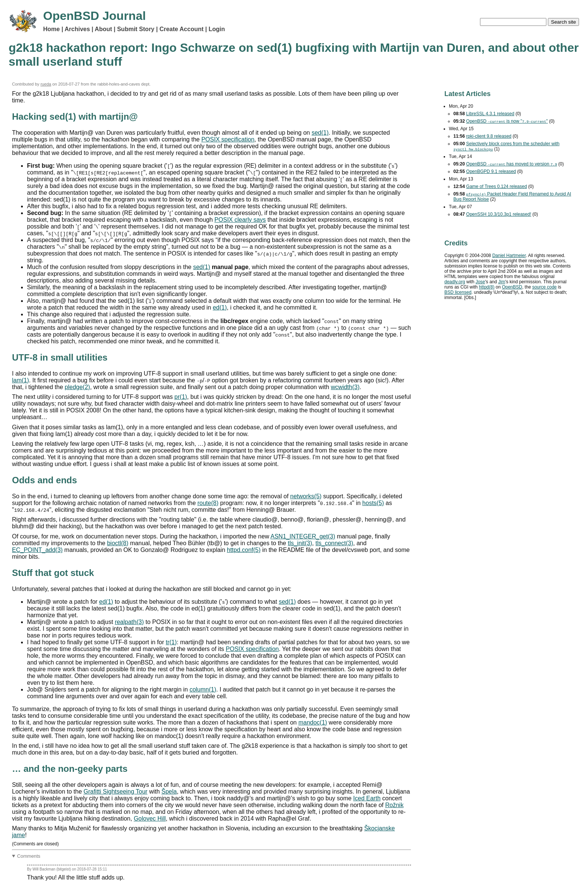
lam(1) (20, 380)
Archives (77, 29)
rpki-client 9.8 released (489, 136)
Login (217, 29)
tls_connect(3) (334, 543)
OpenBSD (512, 287)
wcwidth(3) (345, 387)
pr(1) (181, 397)
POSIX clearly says (240, 220)
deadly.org (455, 282)
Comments (29, 856)
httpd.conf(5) (244, 550)
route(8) (208, 503)
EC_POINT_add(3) (37, 550)
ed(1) (220, 307)
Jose (480, 282)
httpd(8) (487, 287)
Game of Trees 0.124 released (496, 186)
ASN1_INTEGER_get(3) (303, 536)
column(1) (203, 689)
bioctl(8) (118, 543)
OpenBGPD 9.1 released (491, 171)
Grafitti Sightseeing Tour (115, 792)
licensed (458, 292)
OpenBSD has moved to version (511, 164)
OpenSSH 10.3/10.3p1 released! (499, 214)
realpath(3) (129, 622)
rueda (46, 84)
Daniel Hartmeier (509, 256)
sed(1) (320, 133)
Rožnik (394, 805)
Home (51, 29)
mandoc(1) (313, 722)
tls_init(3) (300, 543)
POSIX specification (228, 139)
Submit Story (136, 29)
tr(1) (171, 642)
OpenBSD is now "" (507, 121)
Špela (169, 792)
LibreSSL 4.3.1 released (490, 114)
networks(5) (306, 496)
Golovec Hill (150, 819)
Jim (502, 282)
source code (544, 287)
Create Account (181, 29)
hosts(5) (373, 503)
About (103, 29)
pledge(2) (78, 387)
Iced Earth (367, 798)
